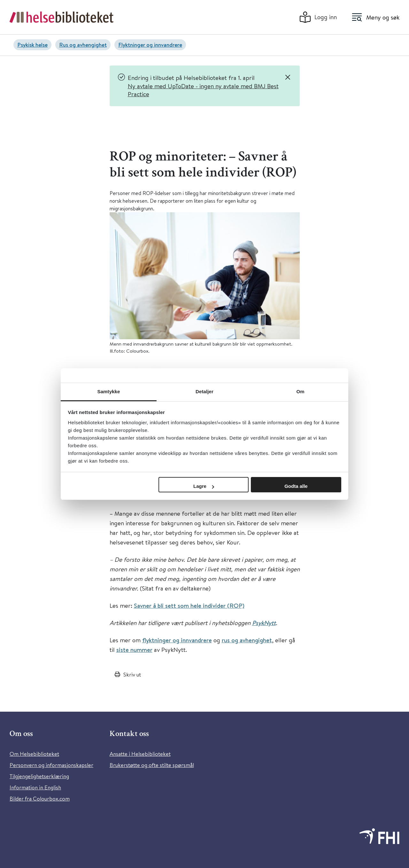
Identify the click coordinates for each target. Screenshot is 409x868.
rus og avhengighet (247, 640)
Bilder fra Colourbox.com (40, 798)
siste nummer (134, 650)
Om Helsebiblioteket (34, 754)
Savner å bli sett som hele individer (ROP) (189, 606)
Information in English (35, 787)
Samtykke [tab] (109, 391)
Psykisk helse (32, 45)
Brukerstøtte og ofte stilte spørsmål (152, 765)
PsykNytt (264, 623)
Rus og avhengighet (83, 45)
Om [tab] (300, 391)
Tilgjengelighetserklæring (39, 776)
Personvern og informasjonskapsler (51, 765)
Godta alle (296, 486)
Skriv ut (132, 674)
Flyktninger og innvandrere (150, 45)
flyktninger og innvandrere (177, 640)
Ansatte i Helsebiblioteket (140, 754)
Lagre (204, 486)
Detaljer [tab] (204, 391)
